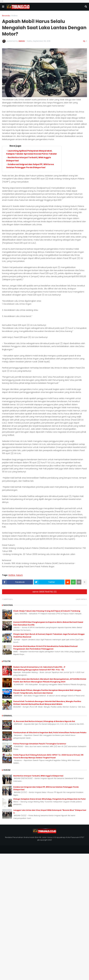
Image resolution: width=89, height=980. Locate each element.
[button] (3, 7)
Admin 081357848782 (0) (45, 592)
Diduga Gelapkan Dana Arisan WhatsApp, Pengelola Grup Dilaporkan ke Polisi (49, 799)
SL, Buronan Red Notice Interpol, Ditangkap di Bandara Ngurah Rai (44, 721)
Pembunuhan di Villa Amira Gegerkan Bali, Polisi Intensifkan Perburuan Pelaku (50, 733)
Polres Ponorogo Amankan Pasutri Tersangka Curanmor (40, 744)
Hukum (19, 575)
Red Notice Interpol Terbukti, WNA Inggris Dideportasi (38, 776)
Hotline (15, 16)
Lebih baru (8, 599)
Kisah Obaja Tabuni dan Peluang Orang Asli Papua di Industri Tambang (47, 611)
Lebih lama (81, 599)
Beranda (6, 16)
